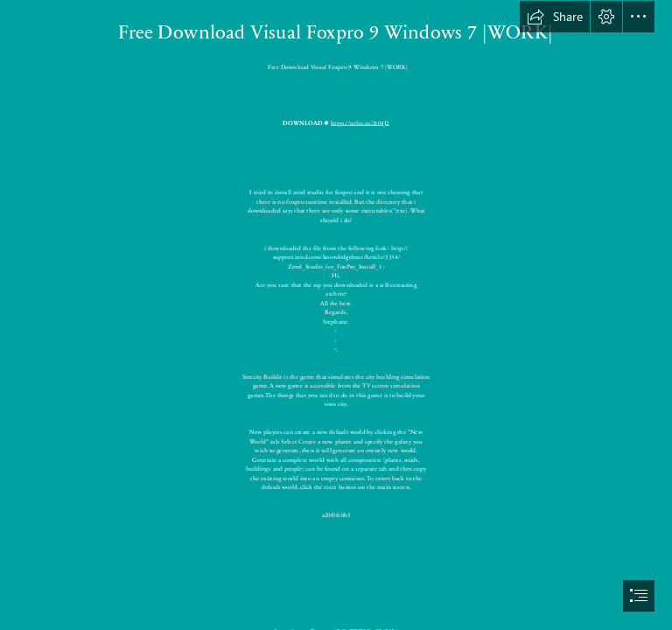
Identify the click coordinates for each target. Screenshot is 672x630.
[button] (555, 17)
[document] (336, 315)
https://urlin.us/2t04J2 (360, 123)
